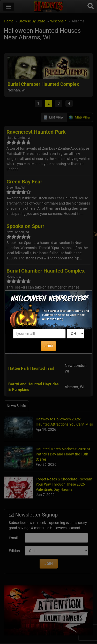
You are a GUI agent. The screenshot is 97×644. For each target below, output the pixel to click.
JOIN (49, 346)
